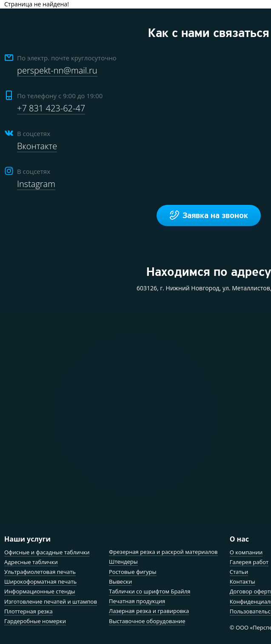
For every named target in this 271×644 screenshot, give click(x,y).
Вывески (120, 582)
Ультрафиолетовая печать (40, 572)
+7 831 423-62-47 (51, 108)
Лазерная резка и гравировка (149, 611)
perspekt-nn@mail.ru (57, 70)
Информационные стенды (40, 591)
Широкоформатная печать (40, 582)
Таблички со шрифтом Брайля (150, 591)
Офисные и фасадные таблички (47, 552)
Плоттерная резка (29, 611)
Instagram (36, 184)
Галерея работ (249, 562)
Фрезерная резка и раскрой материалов (163, 552)
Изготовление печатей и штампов (51, 601)
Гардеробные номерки (35, 621)
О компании (246, 552)
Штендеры (123, 562)
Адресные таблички (31, 562)
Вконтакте (37, 146)
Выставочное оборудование (147, 621)
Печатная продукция (137, 601)
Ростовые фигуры (133, 572)
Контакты (242, 582)
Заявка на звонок (209, 215)
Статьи (239, 572)
